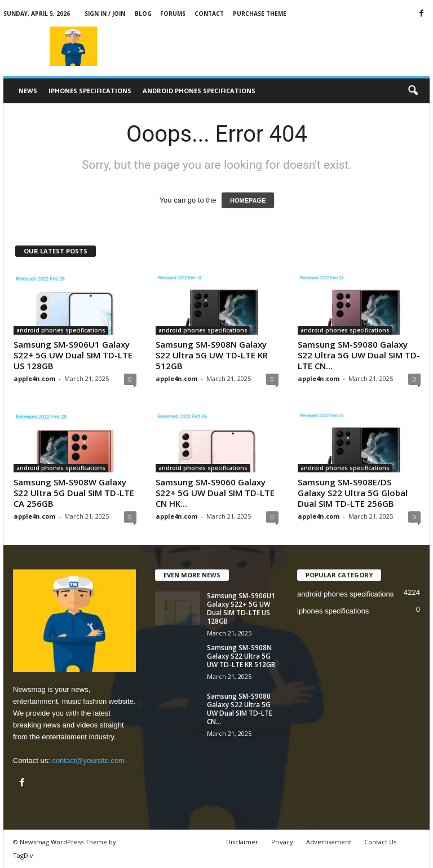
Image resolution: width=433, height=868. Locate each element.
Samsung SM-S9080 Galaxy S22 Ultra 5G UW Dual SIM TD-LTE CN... (359, 355)
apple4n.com (34, 378)
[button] (413, 91)
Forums (173, 14)
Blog (143, 14)
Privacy (282, 842)
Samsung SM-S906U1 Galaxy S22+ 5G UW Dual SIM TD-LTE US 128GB (73, 355)
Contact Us (380, 842)
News (28, 91)
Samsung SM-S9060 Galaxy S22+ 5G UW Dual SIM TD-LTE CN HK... (215, 493)
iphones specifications (90, 91)
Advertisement (329, 842)
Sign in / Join (105, 14)
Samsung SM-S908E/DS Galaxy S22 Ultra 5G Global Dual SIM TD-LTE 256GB (353, 493)
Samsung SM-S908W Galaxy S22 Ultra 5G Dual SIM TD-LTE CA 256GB (74, 493)
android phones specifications (199, 91)
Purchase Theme (260, 14)
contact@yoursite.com (88, 760)
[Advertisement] (286, 46)
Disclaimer (242, 842)
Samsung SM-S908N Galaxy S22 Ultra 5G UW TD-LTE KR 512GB (212, 355)
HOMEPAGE (248, 200)
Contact (209, 14)
